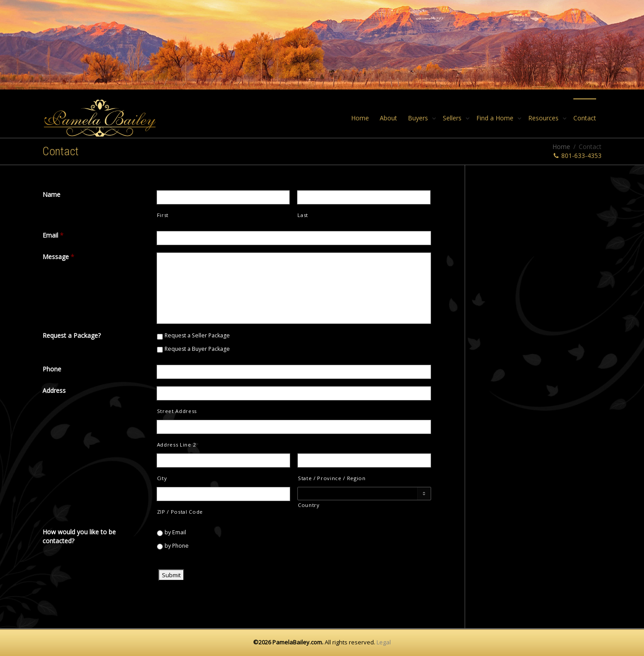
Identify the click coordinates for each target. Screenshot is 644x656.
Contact (585, 118)
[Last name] (364, 197)
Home (360, 118)
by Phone (177, 546)
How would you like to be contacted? (79, 536)
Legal (384, 642)
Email (53, 235)
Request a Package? (72, 335)
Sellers (453, 118)
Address (54, 390)
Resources (544, 118)
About (388, 118)
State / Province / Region (332, 478)
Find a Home (496, 118)
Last (303, 215)
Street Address (177, 411)
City (162, 478)
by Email (175, 532)
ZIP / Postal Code (180, 512)
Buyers (419, 118)
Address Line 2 (177, 445)
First (163, 215)
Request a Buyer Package (197, 349)
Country (309, 505)
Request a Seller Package (197, 335)
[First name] (223, 197)
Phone (52, 369)
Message (58, 257)
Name (51, 194)
